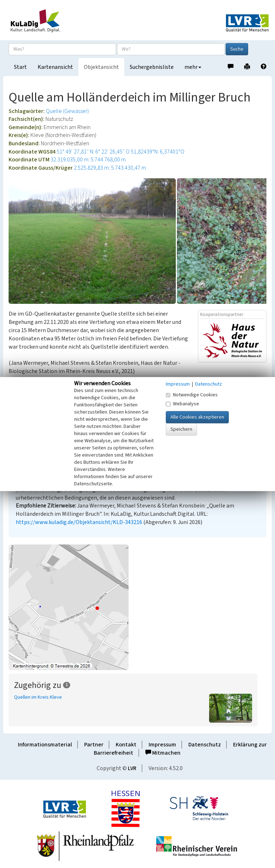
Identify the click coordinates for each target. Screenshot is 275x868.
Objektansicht (101, 67)
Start (20, 67)
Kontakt (126, 745)
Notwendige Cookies (192, 395)
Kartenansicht (55, 67)
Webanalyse (182, 404)
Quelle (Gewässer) (67, 111)
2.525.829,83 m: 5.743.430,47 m (110, 168)
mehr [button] (193, 67)
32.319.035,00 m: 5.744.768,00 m (88, 160)
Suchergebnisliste (152, 67)
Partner (94, 745)
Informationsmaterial (45, 745)
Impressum (162, 745)
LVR (132, 768)
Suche (237, 49)
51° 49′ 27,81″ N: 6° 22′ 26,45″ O (93, 152)
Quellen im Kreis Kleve (38, 697)
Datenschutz (205, 745)
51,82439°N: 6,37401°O (158, 152)
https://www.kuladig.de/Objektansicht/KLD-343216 (79, 522)
